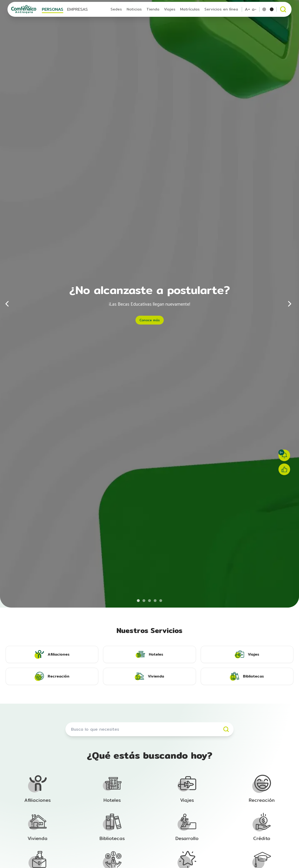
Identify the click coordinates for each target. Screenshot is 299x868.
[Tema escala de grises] (272, 9)
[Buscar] (226, 729)
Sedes (116, 9)
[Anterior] (9, 304)
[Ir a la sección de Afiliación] (37, 789)
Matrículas (190, 9)
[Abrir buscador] (283, 9)
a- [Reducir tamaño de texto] (254, 9)
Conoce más (150, 320)
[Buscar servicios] (149, 729)
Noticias (134, 9)
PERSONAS (53, 9)
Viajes (170, 9)
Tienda (153, 9)
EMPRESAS (77, 9)
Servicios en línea (221, 9)
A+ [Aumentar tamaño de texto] (247, 9)
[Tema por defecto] (264, 9)
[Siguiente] (290, 304)
